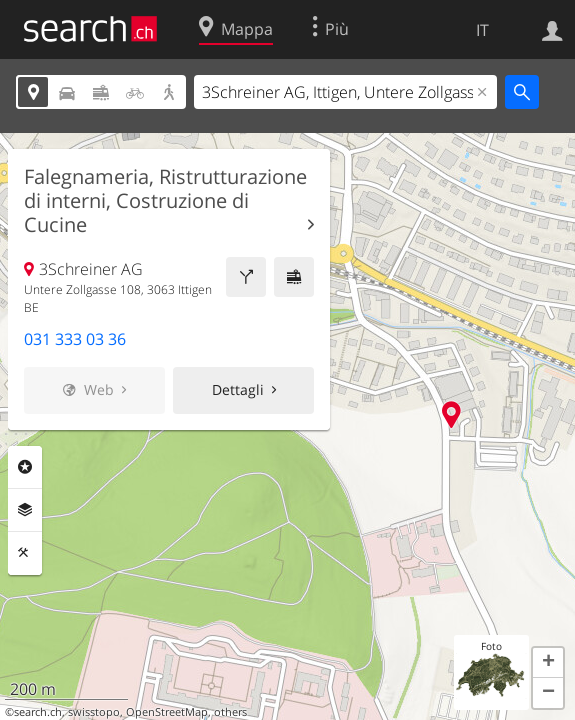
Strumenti (25, 553)
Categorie (25, 467)
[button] (548, 663)
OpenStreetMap (167, 712)
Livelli (25, 510)
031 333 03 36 (75, 339)
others (230, 712)
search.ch (38, 712)
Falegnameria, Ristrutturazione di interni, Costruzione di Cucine (165, 201)
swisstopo (94, 712)
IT (482, 30)
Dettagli (238, 389)
